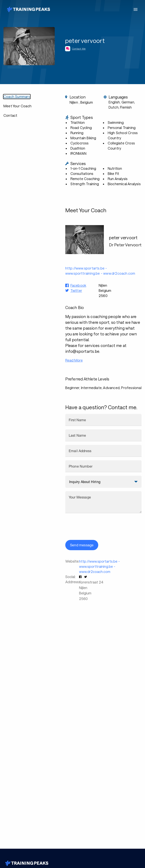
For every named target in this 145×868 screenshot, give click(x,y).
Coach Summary (17, 96)
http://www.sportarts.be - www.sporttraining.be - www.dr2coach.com (99, 566)
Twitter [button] (76, 290)
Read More (74, 360)
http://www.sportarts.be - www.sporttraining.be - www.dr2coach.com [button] (100, 271)
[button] (81, 577)
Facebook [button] (78, 285)
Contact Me (79, 48)
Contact (10, 115)
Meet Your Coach (17, 106)
